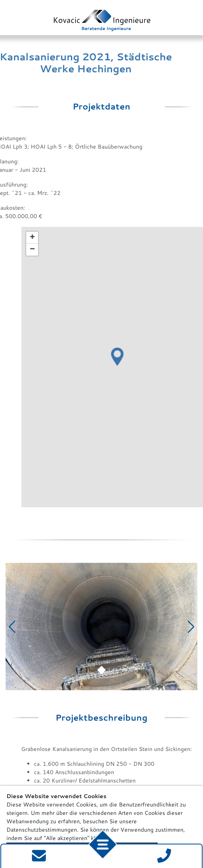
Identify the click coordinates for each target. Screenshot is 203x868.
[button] (135, 264)
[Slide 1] (101, 662)
